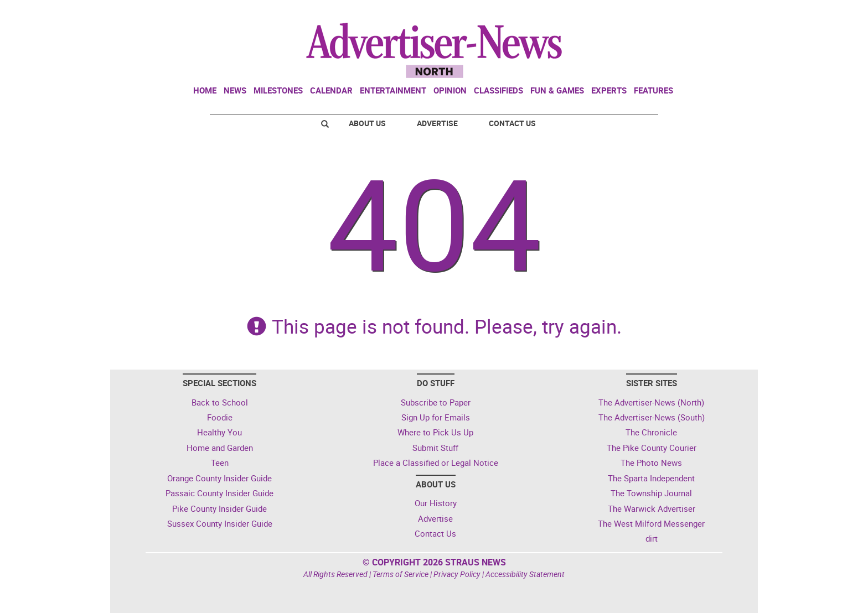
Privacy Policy (457, 574)
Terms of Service (401, 574)
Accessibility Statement (525, 574)
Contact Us (512, 123)
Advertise (437, 123)
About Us (367, 123)
